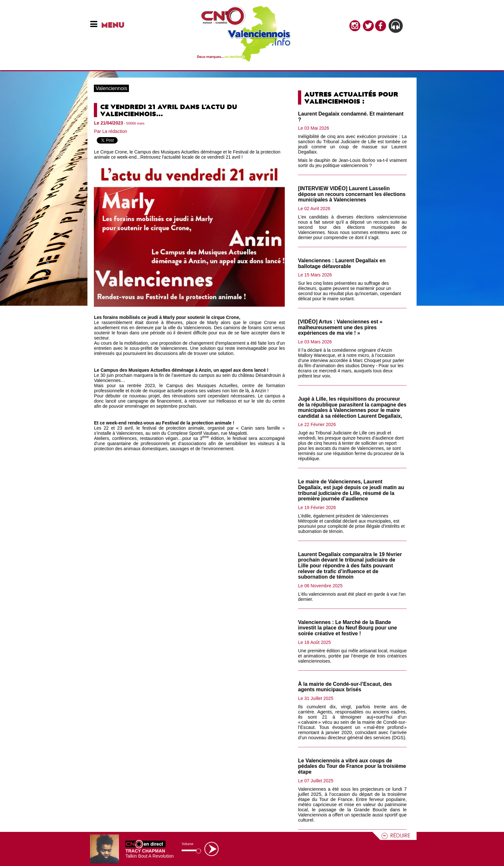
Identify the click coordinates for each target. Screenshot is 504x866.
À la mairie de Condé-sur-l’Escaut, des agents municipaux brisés (345, 687)
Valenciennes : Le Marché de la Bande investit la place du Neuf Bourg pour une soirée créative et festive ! (347, 628)
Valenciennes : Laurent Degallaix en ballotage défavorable (342, 263)
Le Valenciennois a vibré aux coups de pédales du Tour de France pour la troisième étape (352, 766)
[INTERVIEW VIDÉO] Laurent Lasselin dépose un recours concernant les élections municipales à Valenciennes (352, 194)
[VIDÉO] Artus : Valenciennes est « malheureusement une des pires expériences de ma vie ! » (340, 327)
